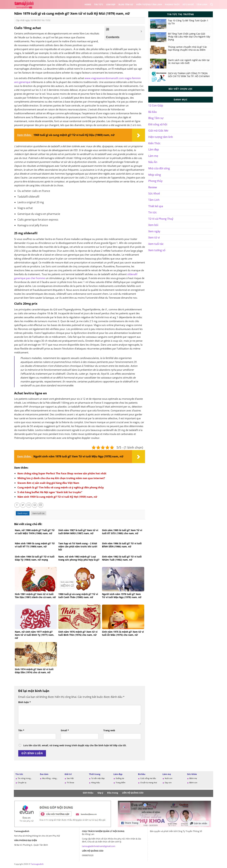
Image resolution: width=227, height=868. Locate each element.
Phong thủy (172, 4)
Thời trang (95, 774)
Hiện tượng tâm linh (161, 137)
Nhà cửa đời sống (159, 168)
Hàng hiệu (96, 783)
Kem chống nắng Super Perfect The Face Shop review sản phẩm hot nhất (62, 473)
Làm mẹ (153, 156)
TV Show (70, 783)
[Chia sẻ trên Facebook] (17, 505)
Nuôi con (169, 778)
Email (65, 730)
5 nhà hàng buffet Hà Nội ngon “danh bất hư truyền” (50, 492)
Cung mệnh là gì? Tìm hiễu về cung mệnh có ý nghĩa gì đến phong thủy (61, 487)
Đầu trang (113, 793)
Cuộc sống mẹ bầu (148, 778)
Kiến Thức (154, 143)
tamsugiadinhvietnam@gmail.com (99, 846)
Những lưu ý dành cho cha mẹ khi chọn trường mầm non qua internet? (61, 478)
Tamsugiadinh (37, 864)
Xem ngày (154, 231)
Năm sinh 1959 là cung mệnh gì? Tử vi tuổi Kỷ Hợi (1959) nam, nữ (57, 497)
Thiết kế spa (156, 206)
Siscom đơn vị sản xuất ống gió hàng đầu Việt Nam (48, 483)
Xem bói (153, 225)
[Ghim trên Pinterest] (35, 505)
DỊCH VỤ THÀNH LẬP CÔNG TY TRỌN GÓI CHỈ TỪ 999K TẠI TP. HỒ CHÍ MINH (189, 75)
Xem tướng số (157, 250)
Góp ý (100, 793)
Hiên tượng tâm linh (149, 4)
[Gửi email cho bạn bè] (29, 505)
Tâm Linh (202, 4)
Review (153, 187)
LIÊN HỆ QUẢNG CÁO (133, 793)
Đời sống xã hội (158, 124)
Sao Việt (70, 778)
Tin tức (99, 4)
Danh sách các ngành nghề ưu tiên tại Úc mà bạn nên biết (189, 62)
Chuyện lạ (22, 783)
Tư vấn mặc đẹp (98, 778)
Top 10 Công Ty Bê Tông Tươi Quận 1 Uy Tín (188, 22)
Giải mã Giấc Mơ (158, 131)
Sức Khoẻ (188, 4)
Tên (21, 730)
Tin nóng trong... (25, 778)
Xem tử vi (154, 237)
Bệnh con (193, 783)
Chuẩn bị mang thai (149, 783)
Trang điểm (121, 783)
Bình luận (25, 702)
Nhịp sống (155, 175)
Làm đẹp (111, 4)
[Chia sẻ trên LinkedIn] (41, 505)
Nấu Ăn (153, 162)
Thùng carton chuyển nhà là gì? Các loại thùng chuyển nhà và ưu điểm (187, 48)
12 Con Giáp (156, 105)
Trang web (109, 730)
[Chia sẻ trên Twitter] (23, 505)
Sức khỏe (192, 774)
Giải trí (68, 774)
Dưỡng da (120, 778)
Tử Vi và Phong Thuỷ (161, 219)
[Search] (212, 4)
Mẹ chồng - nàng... (50, 778)
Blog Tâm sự (126, 4)
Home (88, 4)
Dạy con (168, 783)
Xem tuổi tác (39, 513)
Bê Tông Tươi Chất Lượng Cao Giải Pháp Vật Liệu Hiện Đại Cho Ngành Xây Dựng (189, 37)
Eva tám (44, 774)
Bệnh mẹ (193, 778)
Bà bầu (153, 112)
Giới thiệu (88, 793)
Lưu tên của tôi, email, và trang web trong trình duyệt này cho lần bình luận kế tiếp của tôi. (75, 745)
